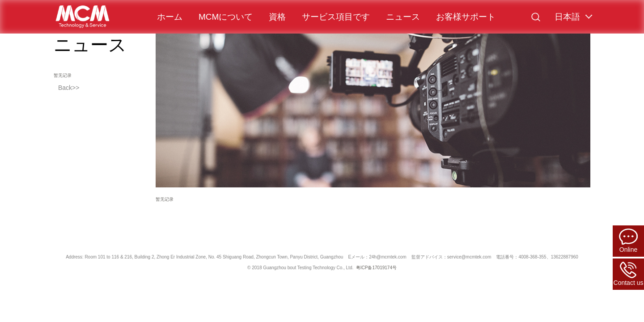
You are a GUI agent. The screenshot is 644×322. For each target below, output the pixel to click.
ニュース (403, 17)
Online (628, 241)
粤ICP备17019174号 (376, 268)
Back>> (69, 88)
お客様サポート (466, 17)
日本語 (567, 17)
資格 (277, 17)
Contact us (629, 274)
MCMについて (226, 17)
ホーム (170, 17)
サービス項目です (336, 17)
